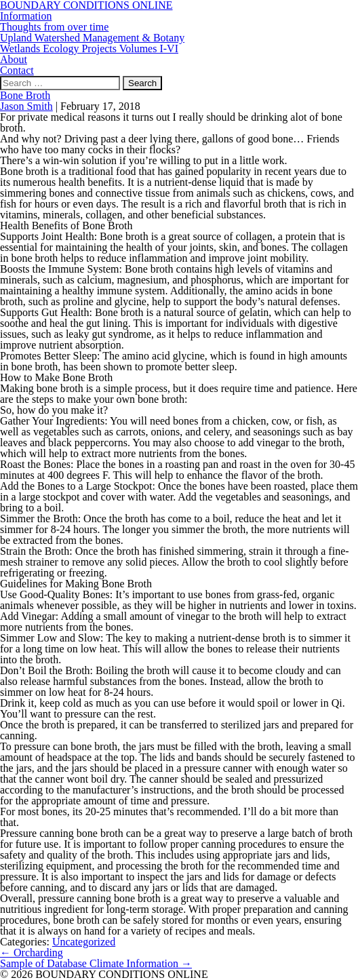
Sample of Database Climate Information (96, 963)
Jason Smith (26, 106)
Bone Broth (25, 95)
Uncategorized (84, 942)
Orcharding (32, 953)
